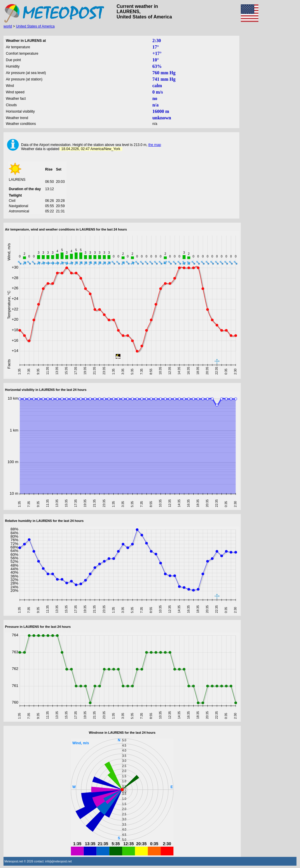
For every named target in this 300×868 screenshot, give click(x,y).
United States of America (35, 26)
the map (155, 145)
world (8, 26)
